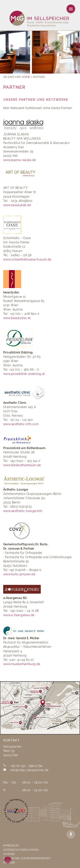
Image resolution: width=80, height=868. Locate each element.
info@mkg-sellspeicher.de (29, 770)
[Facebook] (71, 834)
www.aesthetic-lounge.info (23, 511)
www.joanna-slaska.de (20, 160)
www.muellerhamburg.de (22, 664)
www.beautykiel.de (17, 205)
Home (26, 77)
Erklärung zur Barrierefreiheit (27, 858)
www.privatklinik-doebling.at (24, 374)
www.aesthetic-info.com (21, 424)
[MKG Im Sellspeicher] (40, 19)
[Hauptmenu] (71, 9)
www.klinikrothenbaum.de (23, 465)
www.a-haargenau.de (19, 615)
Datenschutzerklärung (21, 850)
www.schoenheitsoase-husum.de (27, 259)
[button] (8, 860)
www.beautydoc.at (17, 318)
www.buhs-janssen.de (19, 574)
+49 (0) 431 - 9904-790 (26, 766)
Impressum (11, 846)
